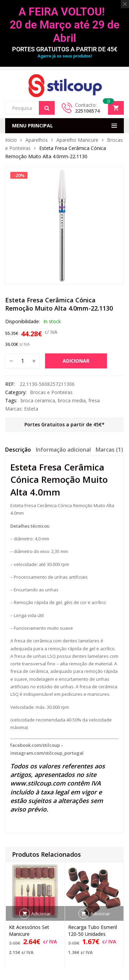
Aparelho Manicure (77, 140)
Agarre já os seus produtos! (65, 56)
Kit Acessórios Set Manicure (29, 930)
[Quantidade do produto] (22, 361)
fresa (94, 400)
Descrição (18, 450)
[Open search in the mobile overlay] (30, 108)
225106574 (87, 111)
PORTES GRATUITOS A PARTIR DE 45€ (65, 49)
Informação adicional (63, 450)
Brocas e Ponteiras (51, 392)
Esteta (31, 409)
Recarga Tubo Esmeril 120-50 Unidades (93, 930)
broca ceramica (38, 400)
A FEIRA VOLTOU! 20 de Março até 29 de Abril (64, 25)
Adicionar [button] (41, 913)
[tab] (18, 451)
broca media (72, 400)
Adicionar (76, 361)
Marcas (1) (109, 450)
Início (11, 140)
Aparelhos (37, 140)
